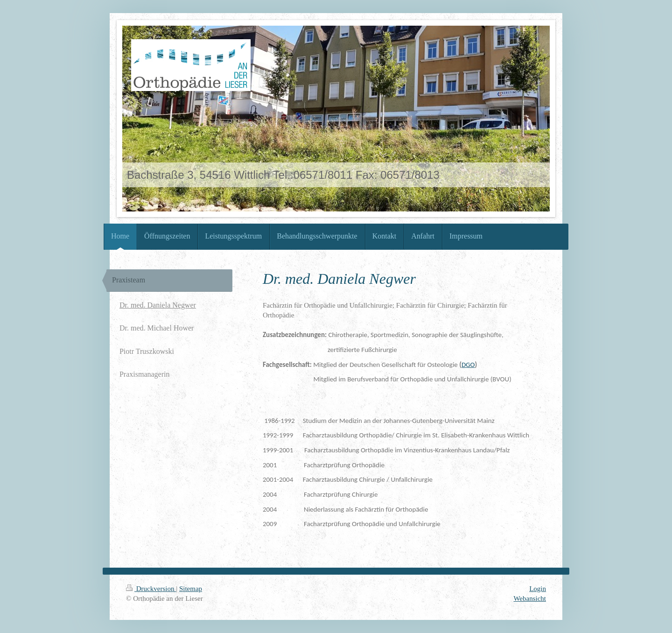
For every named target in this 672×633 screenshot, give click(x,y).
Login (538, 589)
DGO (468, 365)
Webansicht (530, 598)
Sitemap (191, 589)
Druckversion (151, 589)
